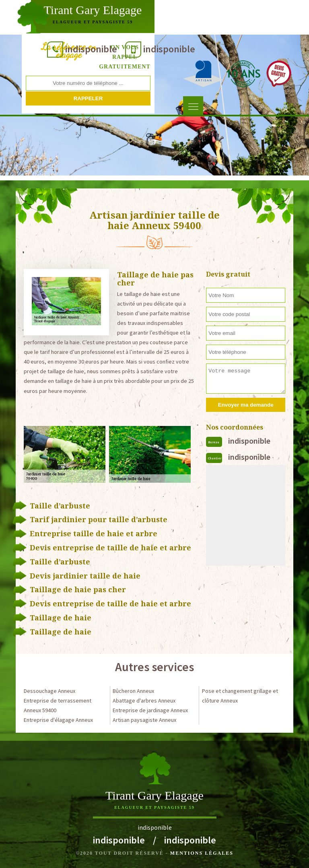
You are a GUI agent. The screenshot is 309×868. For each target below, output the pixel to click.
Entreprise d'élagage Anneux (58, 720)
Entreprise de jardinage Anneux (150, 710)
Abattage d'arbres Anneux (144, 701)
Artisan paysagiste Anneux (144, 720)
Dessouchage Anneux (49, 691)
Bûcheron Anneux (133, 691)
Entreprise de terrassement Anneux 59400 (58, 705)
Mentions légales (202, 853)
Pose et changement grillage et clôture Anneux (240, 696)
